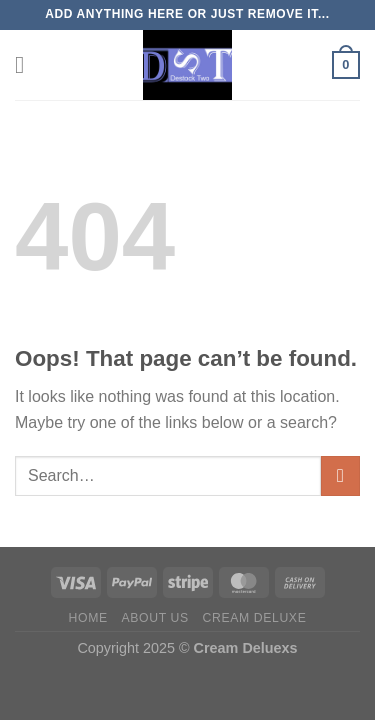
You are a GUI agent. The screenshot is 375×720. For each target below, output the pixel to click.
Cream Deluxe (255, 618)
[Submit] (340, 475)
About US (155, 618)
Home (88, 618)
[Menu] (27, 64)
